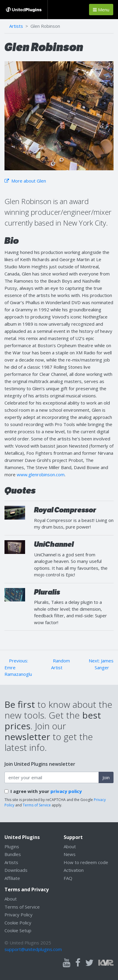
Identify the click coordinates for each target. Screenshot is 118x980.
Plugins (12, 846)
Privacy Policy (19, 915)
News (70, 854)
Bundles (13, 854)
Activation (74, 870)
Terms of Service (37, 805)
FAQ (68, 878)
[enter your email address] (52, 777)
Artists (16, 26)
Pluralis (47, 592)
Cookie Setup (18, 930)
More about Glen (25, 181)
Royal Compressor (65, 510)
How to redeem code (86, 862)
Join (106, 777)
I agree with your (46, 791)
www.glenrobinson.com (41, 474)
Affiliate (12, 878)
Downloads (16, 870)
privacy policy (66, 791)
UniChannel (54, 544)
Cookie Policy (18, 923)
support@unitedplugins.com (33, 949)
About (70, 846)
